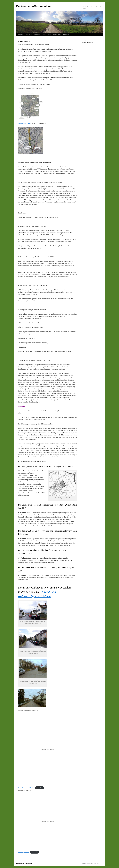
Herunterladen (39, 788)
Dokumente (37, 35)
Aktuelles (21, 35)
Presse (49, 35)
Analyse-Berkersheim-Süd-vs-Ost (26, 788)
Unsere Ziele (28, 35)
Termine (44, 35)
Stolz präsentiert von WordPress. (92, 864)
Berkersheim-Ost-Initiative (33, 6)
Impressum (66, 35)
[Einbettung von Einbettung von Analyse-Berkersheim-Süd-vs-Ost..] (48, 749)
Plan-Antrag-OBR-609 (25, 123)
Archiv (55, 35)
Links (60, 35)
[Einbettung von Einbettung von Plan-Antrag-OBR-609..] (48, 821)
